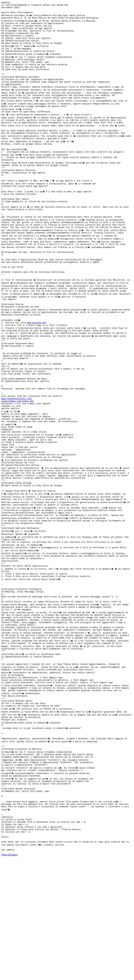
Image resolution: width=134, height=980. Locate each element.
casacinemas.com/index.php (17, 458)
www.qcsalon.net (37, 366)
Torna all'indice (10, 976)
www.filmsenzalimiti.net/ (17, 456)
